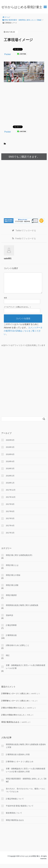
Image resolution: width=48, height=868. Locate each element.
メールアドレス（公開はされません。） (18, 311)
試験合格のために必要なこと (18, 649)
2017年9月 (10, 508)
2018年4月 (10, 466)
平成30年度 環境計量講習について (20, 810)
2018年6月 (10, 458)
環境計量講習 (11, 599)
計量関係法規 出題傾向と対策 (18, 759)
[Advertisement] (25, 103)
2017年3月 (10, 537)
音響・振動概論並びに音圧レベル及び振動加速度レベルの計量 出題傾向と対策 (26, 774)
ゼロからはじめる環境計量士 (22, 7)
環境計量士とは (12, 569)
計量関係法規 (11, 639)
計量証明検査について (15, 803)
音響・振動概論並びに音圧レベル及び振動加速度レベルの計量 (26, 671)
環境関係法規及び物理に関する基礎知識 (22, 609)
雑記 (8, 659)
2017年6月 (10, 515)
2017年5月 (10, 523)
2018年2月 (10, 480)
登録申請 (9, 619)
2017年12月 (11, 494)
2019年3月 (10, 451)
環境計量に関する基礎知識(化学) (19, 559)
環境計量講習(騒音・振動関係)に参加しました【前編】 (26, 784)
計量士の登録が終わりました (13, 712)
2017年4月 (10, 530)
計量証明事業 (11, 629)
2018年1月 (10, 487)
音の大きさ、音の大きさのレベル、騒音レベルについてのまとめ (26, 794)
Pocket (7, 54)
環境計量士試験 (12, 589)
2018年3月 (10, 473)
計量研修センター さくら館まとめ (15, 698)
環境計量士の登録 (13, 579)
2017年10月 (11, 501)
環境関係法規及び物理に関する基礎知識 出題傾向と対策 (26, 750)
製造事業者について (14, 817)
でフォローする (26, 231)
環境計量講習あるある (10, 726)
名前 (5, 302)
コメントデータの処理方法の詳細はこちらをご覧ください (23, 335)
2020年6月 (10, 444)
